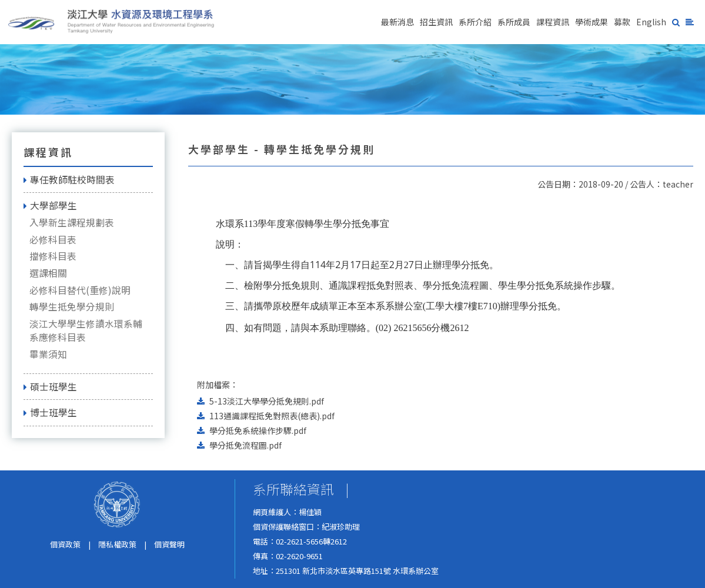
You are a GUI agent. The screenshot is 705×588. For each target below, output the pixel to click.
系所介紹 (475, 22)
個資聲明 (169, 544)
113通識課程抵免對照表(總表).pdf (272, 416)
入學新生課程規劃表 (72, 223)
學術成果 (592, 22)
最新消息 (397, 22)
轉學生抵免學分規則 (72, 307)
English (651, 22)
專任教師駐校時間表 (69, 180)
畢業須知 (48, 354)
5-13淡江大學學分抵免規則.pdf (267, 401)
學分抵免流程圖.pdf (245, 445)
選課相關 (48, 273)
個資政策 (65, 544)
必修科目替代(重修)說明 (80, 290)
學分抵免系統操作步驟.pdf (258, 430)
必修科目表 (53, 240)
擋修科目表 (53, 256)
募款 (622, 22)
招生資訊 (436, 22)
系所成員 (514, 22)
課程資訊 (553, 22)
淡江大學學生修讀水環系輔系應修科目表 (86, 331)
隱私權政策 (117, 544)
